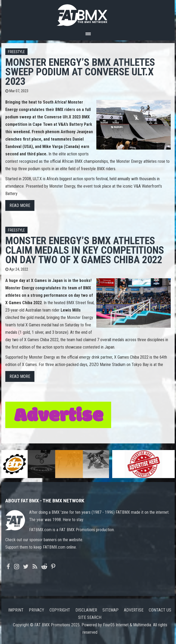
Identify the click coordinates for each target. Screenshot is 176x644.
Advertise (134, 610)
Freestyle (16, 52)
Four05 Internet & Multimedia (127, 625)
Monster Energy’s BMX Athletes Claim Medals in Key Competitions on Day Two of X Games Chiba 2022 (85, 250)
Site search (90, 617)
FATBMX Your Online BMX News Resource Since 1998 (88, 14)
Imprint (16, 610)
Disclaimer (86, 610)
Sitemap (110, 610)
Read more (20, 205)
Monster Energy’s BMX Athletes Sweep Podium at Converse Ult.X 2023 (80, 72)
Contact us (160, 610)
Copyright (60, 610)
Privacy (37, 610)
